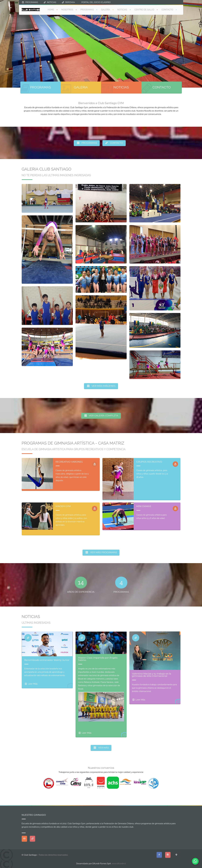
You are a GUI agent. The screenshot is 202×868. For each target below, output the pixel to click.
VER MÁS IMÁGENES (101, 386)
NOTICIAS (52, 2)
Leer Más (31, 684)
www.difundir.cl (119, 864)
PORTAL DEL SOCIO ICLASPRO (96, 2)
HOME (51, 10)
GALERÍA (106, 10)
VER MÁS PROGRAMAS (101, 552)
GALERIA (81, 87)
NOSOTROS (67, 10)
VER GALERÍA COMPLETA (101, 416)
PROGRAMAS (32, 2)
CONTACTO (167, 10)
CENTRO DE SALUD (144, 10)
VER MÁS (101, 748)
